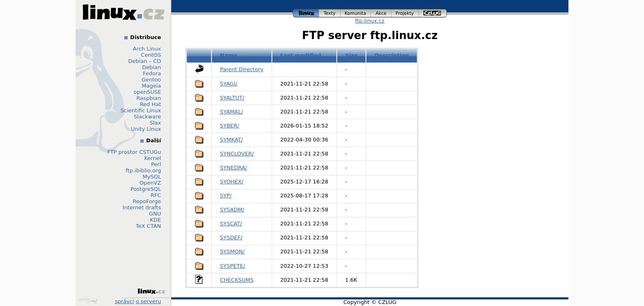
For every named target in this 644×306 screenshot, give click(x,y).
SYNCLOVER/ (237, 154)
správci (125, 301)
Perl (156, 164)
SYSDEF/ (231, 238)
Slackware (147, 117)
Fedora (152, 73)
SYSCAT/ (231, 224)
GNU (155, 214)
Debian (152, 67)
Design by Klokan (88, 301)
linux (306, 13)
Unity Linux (146, 129)
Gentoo (151, 80)
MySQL (152, 177)
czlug (433, 13)
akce (381, 13)
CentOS (151, 55)
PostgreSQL (146, 189)
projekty (405, 13)
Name (229, 55)
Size (351, 55)
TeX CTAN (148, 226)
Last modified (301, 55)
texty (330, 13)
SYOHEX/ (232, 182)
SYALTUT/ (232, 98)
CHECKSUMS (237, 280)
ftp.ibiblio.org (143, 170)
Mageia (151, 86)
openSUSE (147, 92)
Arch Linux (147, 49)
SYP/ (226, 196)
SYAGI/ (229, 84)
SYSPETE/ (233, 266)
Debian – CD (145, 61)
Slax (155, 123)
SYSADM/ (232, 210)
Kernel (153, 158)
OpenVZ (150, 183)
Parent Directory (242, 69)
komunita (356, 13)
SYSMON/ (232, 252)
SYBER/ (230, 126)
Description (392, 55)
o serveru (148, 301)
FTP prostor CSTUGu (134, 152)
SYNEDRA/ (234, 168)
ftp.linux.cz (370, 21)
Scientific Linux (141, 110)
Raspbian (149, 98)
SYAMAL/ (232, 112)
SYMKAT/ (232, 140)
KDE (155, 220)
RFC (156, 195)
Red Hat (150, 104)
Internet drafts (142, 207)
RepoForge (147, 201)
